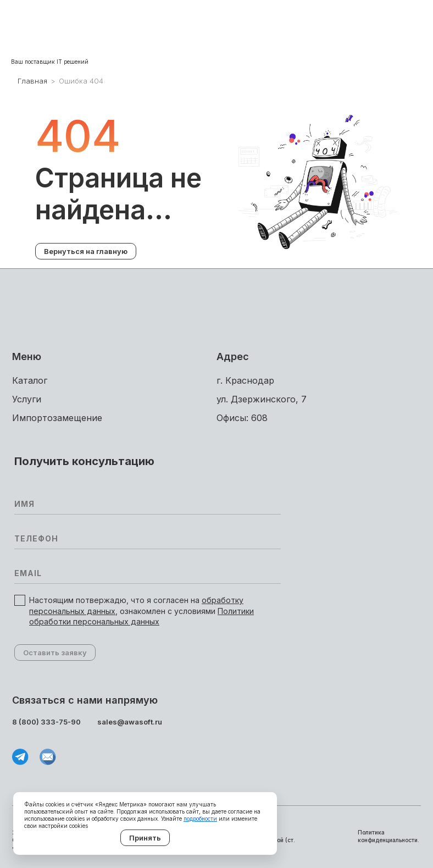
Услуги (27, 399)
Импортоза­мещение (57, 418)
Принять (145, 838)
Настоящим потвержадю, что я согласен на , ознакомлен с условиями (141, 611)
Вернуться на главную (86, 251)
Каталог (30, 380)
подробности (200, 819)
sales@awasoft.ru (130, 722)
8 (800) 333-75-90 (46, 722)
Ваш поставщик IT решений (50, 62)
